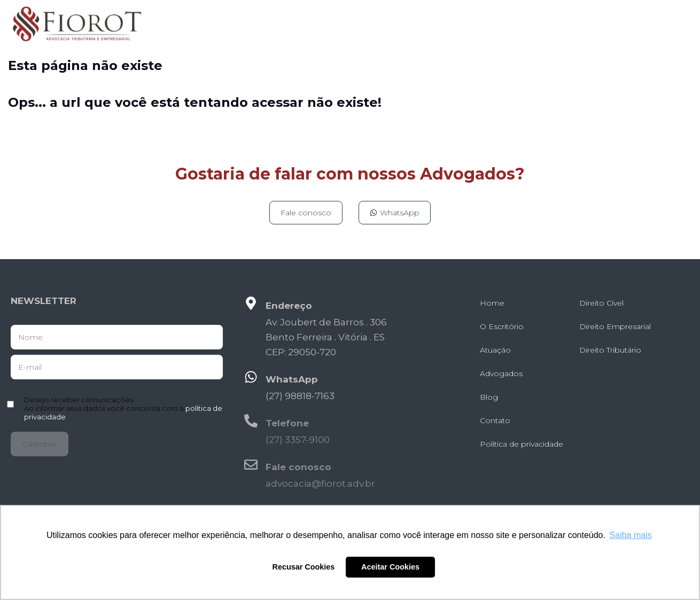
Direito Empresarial (615, 326)
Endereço (289, 306)
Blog (624, 21)
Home (370, 21)
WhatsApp (292, 379)
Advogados (569, 21)
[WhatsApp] (251, 377)
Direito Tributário (610, 350)
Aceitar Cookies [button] (390, 567)
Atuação (500, 21)
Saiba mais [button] (631, 535)
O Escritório (429, 21)
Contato (672, 21)
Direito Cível (601, 303)
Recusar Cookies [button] (304, 567)
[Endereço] (251, 303)
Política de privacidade (522, 444)
